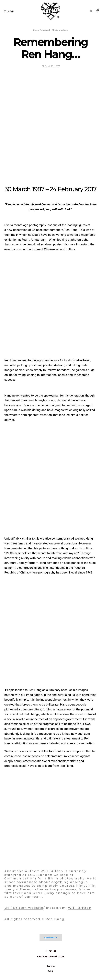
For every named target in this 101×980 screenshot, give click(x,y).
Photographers (60, 30)
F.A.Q (50, 971)
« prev (47, 938)
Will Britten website (24, 908)
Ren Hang (55, 919)
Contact (51, 966)
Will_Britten (80, 908)
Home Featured (41, 30)
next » (54, 938)
